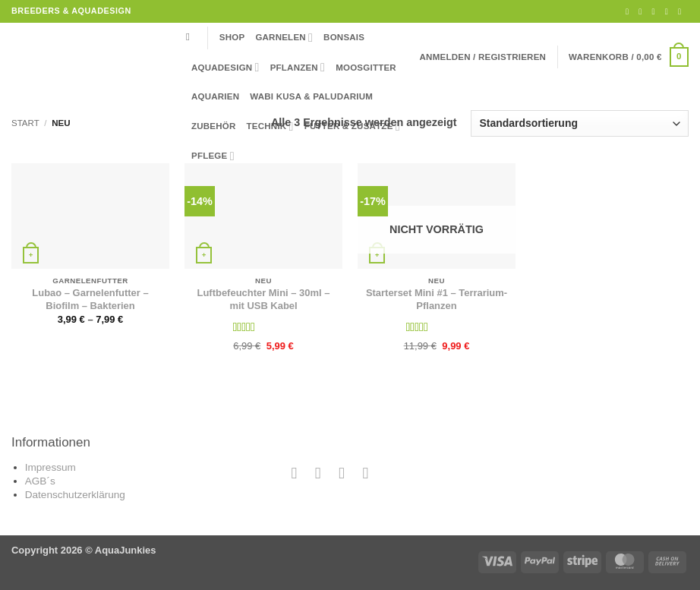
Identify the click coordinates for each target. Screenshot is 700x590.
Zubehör (214, 126)
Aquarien (215, 96)
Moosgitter (366, 68)
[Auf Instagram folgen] (643, 11)
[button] (483, 57)
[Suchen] (191, 38)
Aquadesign (225, 67)
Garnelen (284, 38)
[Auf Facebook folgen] (630, 11)
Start (25, 123)
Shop (232, 37)
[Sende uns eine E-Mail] (656, 11)
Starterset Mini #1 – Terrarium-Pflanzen (437, 299)
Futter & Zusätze (352, 126)
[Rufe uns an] (669, 11)
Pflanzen (298, 67)
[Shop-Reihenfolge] (580, 123)
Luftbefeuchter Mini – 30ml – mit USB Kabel (264, 299)
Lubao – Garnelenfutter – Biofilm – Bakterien (90, 299)
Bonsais (344, 37)
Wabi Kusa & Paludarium (311, 96)
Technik (270, 126)
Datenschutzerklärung (75, 495)
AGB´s (40, 481)
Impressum (50, 467)
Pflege (213, 156)
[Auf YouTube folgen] (682, 11)
